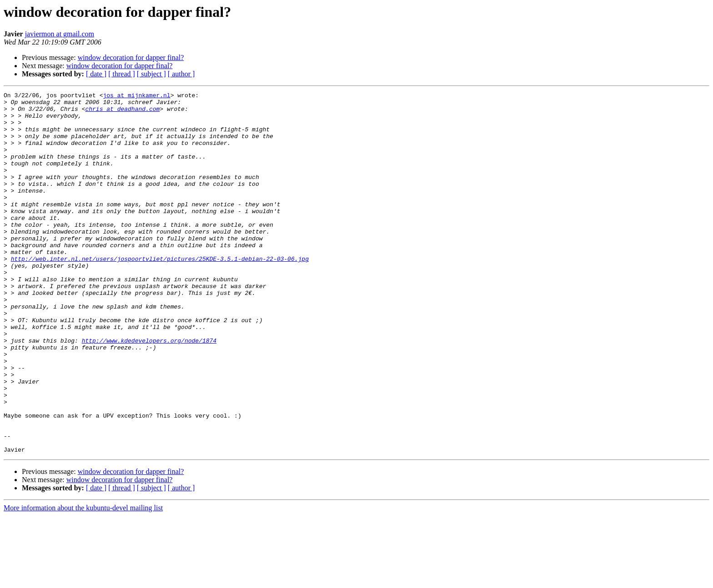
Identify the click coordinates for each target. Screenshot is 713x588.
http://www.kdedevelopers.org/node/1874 (149, 391)
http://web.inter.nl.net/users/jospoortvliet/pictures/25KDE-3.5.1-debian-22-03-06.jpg (160, 293)
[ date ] (96, 74)
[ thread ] (122, 74)
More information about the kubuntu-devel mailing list (83, 580)
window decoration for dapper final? (131, 57)
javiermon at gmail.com (60, 34)
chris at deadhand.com (122, 113)
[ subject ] (151, 74)
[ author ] (181, 74)
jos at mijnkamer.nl (136, 96)
